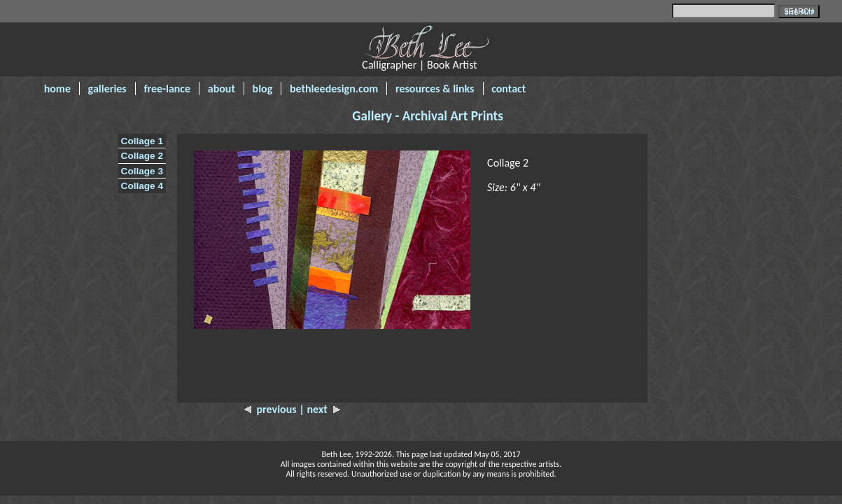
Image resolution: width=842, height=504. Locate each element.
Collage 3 (142, 171)
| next (320, 409)
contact (508, 89)
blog (263, 89)
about (222, 89)
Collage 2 (142, 156)
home (57, 89)
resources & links (435, 89)
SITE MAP (800, 12)
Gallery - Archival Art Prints (427, 116)
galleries (107, 89)
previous (272, 409)
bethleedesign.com (334, 89)
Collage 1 (142, 141)
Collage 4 (142, 186)
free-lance (167, 89)
